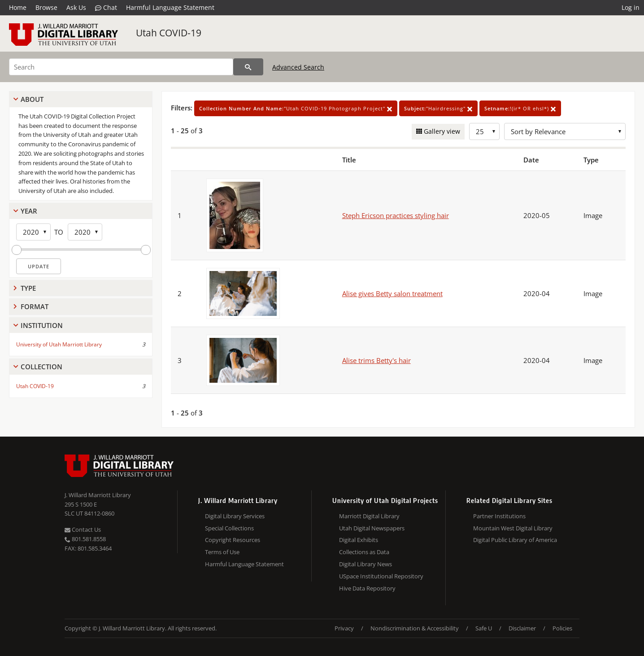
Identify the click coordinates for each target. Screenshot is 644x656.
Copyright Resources (233, 540)
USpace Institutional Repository (381, 576)
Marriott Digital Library (369, 516)
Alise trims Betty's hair (376, 360)
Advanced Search (298, 67)
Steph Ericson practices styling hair (396, 215)
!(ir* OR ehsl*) (520, 108)
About (32, 99)
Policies (562, 628)
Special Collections (229, 528)
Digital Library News (366, 564)
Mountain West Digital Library (513, 528)
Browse (46, 7)
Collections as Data (364, 552)
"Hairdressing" (438, 108)
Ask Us (76, 7)
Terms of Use (222, 552)
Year (29, 211)
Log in (631, 7)
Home (18, 7)
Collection (41, 367)
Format (35, 306)
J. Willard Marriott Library (98, 495)
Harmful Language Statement (170, 7)
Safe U (484, 628)
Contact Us (83, 529)
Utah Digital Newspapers (372, 528)
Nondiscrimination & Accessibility (415, 628)
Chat (106, 8)
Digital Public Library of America (515, 540)
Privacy (344, 628)
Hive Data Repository (367, 588)
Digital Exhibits (359, 540)
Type (28, 288)
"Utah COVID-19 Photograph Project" (296, 108)
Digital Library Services (235, 516)
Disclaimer (522, 628)
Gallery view (441, 131)
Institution (42, 325)
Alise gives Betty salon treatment (392, 293)
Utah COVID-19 (169, 33)
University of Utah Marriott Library (59, 344)
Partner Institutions (499, 516)
